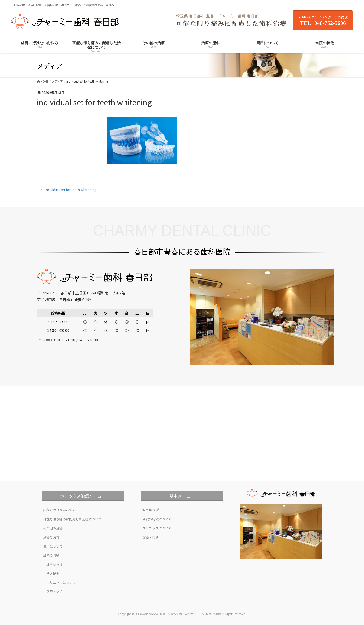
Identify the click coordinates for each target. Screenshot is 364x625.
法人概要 (53, 573)
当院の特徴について (157, 519)
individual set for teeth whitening (71, 190)
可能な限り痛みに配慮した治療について (72, 519)
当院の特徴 (51, 555)
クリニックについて (61, 582)
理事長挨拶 (55, 564)
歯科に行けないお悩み (59, 510)
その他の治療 (53, 528)
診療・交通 (55, 592)
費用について (53, 546)
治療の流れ (51, 537)
